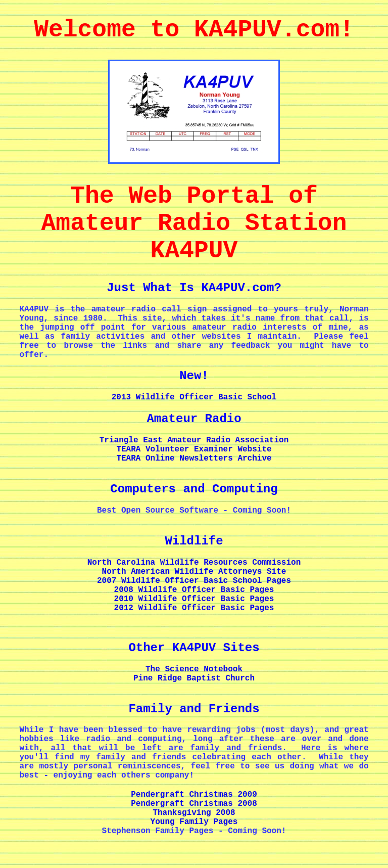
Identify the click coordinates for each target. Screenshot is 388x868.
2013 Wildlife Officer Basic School (194, 397)
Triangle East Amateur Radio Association (194, 440)
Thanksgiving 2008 (194, 813)
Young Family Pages (194, 822)
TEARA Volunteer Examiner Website (194, 449)
